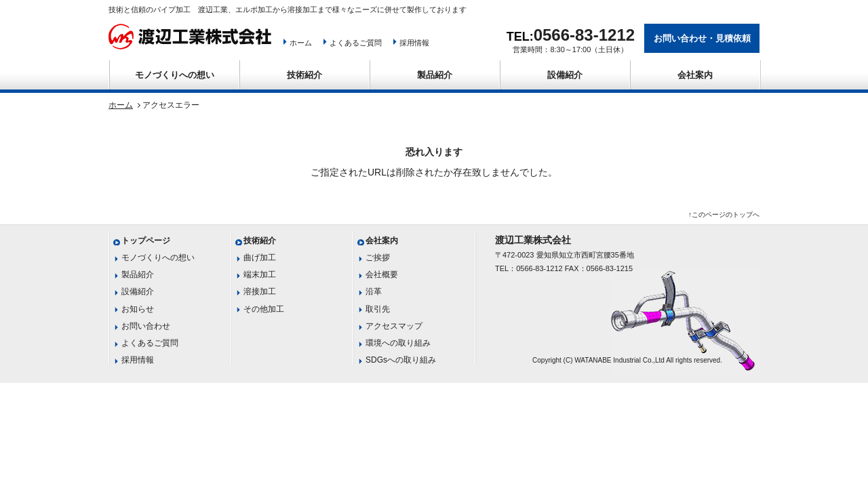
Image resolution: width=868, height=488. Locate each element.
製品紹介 (435, 75)
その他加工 (264, 309)
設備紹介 (565, 75)
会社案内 (695, 75)
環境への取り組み (398, 343)
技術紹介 (304, 75)
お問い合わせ (146, 326)
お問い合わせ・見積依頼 (702, 38)
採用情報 (414, 43)
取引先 (378, 309)
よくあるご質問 (356, 43)
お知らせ (138, 309)
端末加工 (260, 274)
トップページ (146, 241)
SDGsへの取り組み (401, 360)
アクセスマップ (394, 326)
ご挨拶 (378, 258)
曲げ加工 (260, 258)
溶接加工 (260, 291)
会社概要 (382, 274)
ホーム (301, 43)
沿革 (374, 291)
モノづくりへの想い (175, 75)
